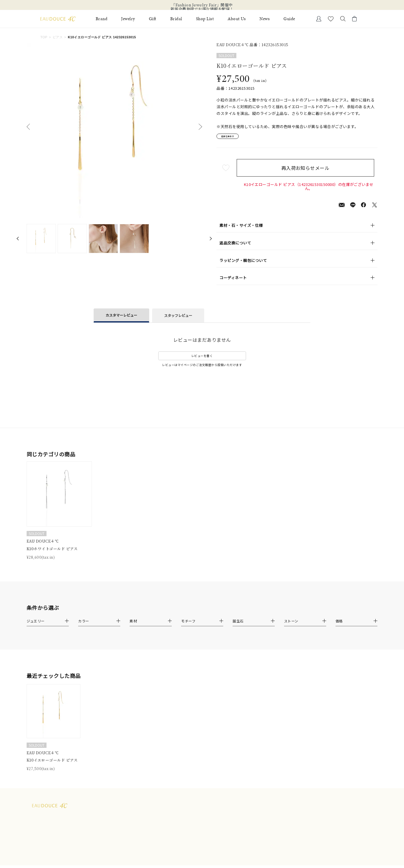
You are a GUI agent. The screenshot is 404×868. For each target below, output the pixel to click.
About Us (237, 19)
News (265, 19)
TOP (44, 37)
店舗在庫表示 (233, 138)
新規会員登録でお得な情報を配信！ (202, 9)
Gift (153, 19)
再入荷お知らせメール (309, 170)
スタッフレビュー (178, 318)
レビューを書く (202, 358)
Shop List (205, 19)
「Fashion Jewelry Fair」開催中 (202, 5)
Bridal (176, 19)
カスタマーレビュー (121, 317)
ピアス (58, 37)
